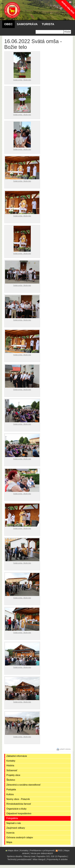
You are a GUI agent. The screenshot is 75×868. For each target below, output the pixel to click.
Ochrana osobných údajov (20, 837)
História (10, 766)
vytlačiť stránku (65, 749)
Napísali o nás (14, 823)
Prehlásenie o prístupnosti (42, 850)
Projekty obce (13, 775)
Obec (8, 24)
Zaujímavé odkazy (16, 828)
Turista (48, 24)
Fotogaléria (12, 818)
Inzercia (10, 833)
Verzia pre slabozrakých (42, 853)
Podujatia (11, 790)
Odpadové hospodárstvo (19, 813)
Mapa (9, 842)
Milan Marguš (39, 859)
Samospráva (27, 24)
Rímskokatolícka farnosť (19, 804)
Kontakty (11, 761)
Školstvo (11, 780)
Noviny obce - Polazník (18, 799)
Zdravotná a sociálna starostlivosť (24, 785)
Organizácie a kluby (16, 809)
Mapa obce (13, 850)
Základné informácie (17, 756)
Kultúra (10, 794)
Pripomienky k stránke (57, 859)
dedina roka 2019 (68, 7)
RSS (60, 850)
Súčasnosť (12, 770)
